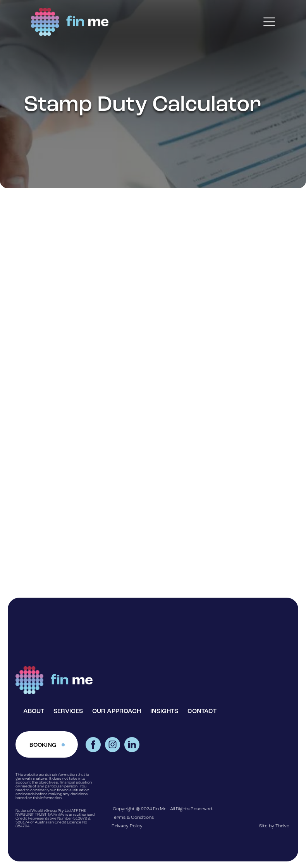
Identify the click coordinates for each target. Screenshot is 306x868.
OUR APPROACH (117, 712)
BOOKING (43, 745)
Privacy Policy (127, 826)
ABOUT (34, 712)
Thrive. (283, 826)
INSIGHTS (164, 712)
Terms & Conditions (133, 818)
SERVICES (68, 712)
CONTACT (202, 712)
